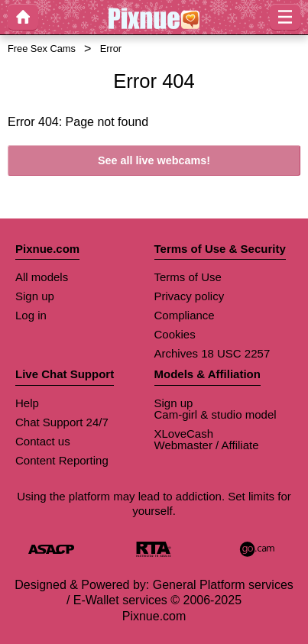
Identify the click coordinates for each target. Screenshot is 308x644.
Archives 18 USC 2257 (212, 353)
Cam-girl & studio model (216, 414)
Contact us (43, 441)
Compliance (185, 315)
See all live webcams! (154, 160)
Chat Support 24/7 (62, 422)
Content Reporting (62, 460)
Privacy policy (190, 296)
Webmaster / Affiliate (207, 445)
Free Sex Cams (42, 49)
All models (42, 277)
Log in (31, 315)
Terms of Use (188, 277)
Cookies (175, 334)
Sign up (35, 296)
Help (27, 403)
